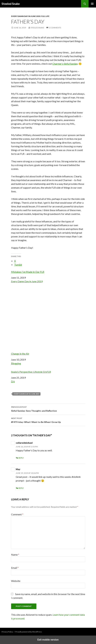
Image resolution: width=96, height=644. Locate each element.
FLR (43, 16)
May (18, 469)
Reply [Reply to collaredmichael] (21, 458)
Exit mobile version (48, 640)
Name (15, 555)
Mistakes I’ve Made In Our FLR (28, 272)
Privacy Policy (7, 632)
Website (16, 581)
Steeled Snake (11, 4)
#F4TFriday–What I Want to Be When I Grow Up (48, 420)
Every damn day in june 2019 (27, 394)
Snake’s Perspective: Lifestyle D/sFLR (31, 372)
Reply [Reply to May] (21, 488)
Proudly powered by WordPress (29, 632)
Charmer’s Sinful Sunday (65, 64)
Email (15, 568)
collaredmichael (24, 443)
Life (47, 16)
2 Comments (55, 28)
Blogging (16, 363)
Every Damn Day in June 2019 (26, 16)
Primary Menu (92, 4)
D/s (13, 381)
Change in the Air (48, 322)
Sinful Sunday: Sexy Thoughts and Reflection (48, 409)
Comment (17, 514)
